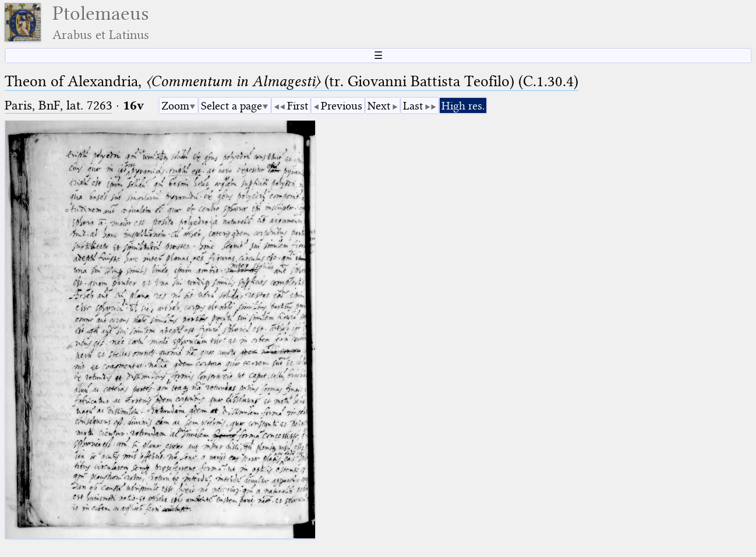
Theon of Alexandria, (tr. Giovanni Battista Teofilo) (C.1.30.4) (292, 81)
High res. (463, 106)
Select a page (232, 106)
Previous (342, 106)
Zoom (175, 106)
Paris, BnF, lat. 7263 (59, 105)
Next (379, 106)
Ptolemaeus (101, 22)
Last (413, 106)
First (298, 106)
